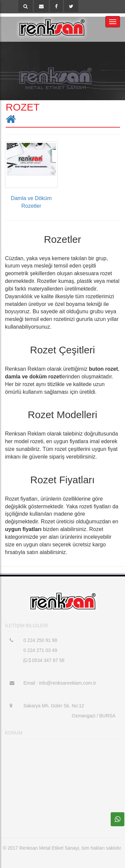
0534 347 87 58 (44, 660)
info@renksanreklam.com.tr (67, 683)
